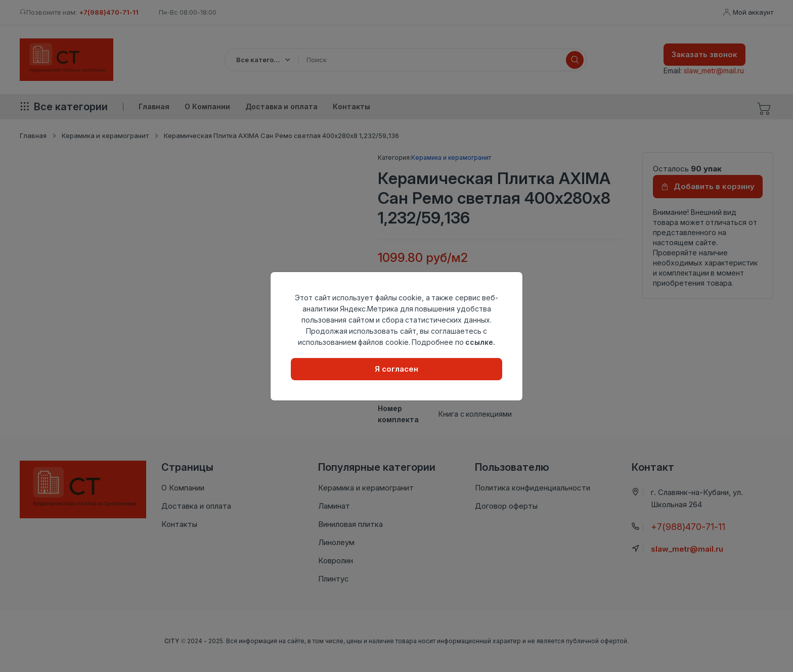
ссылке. (480, 342)
